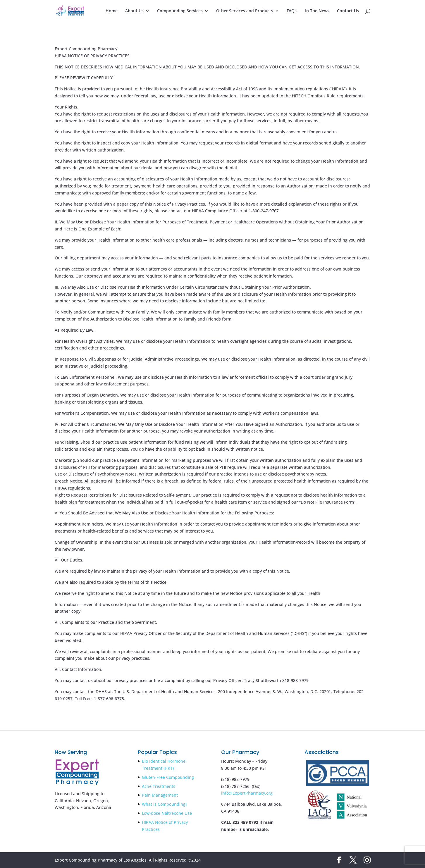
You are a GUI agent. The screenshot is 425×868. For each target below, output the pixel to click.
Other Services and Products (245, 11)
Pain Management (160, 795)
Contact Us (348, 11)
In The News (317, 11)
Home (112, 11)
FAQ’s (292, 11)
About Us (134, 11)
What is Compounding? (165, 804)
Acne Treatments (159, 786)
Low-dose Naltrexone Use (167, 813)
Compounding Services (180, 11)
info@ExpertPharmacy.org (247, 793)
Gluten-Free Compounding (168, 777)
